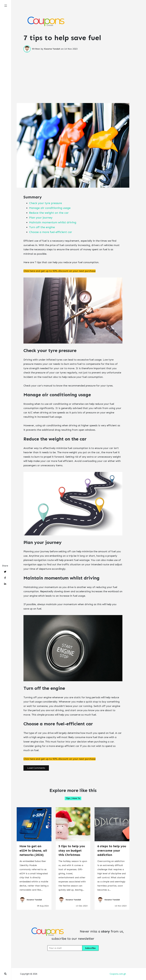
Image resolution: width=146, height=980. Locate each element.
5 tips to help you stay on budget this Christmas (72, 851)
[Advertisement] (73, 72)
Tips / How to (73, 798)
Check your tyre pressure (46, 203)
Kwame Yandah (52, 49)
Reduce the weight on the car (49, 213)
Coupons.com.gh (118, 974)
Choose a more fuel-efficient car (51, 232)
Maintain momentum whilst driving (53, 222)
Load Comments (36, 768)
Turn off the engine (42, 227)
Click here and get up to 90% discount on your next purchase (60, 271)
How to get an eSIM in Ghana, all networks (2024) (33, 851)
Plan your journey (41, 218)
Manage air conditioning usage (50, 208)
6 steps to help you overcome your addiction (112, 851)
